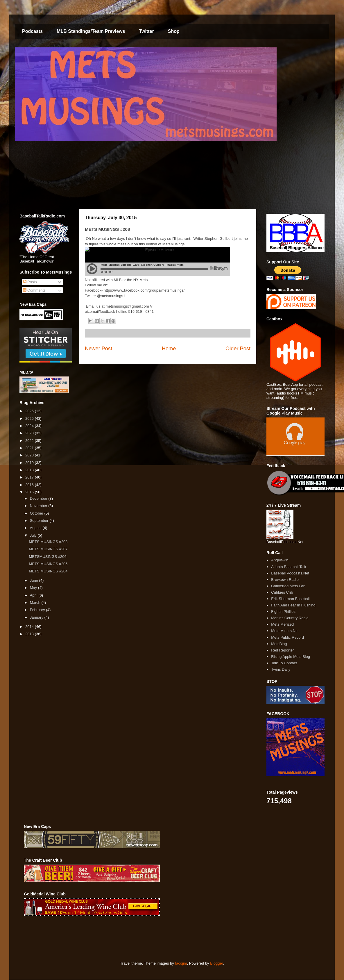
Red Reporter (282, 650)
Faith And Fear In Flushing (293, 605)
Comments (34, 290)
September (40, 521)
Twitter (146, 31)
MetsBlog (279, 644)
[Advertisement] (130, 938)
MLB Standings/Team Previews (91, 31)
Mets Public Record (287, 637)
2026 (30, 411)
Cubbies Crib (282, 592)
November (39, 506)
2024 (30, 426)
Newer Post (98, 349)
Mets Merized (282, 624)
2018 (30, 470)
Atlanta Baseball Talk (289, 567)
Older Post (238, 349)
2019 (30, 463)
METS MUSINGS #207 (48, 549)
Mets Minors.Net (285, 631)
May (34, 588)
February (38, 610)
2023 (30, 433)
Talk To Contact (284, 663)
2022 (30, 441)
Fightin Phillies (283, 612)
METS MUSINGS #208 (48, 542)
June (35, 580)
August (36, 528)
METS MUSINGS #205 (48, 564)
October (37, 513)
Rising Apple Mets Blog (291, 657)
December (39, 498)
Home (169, 349)
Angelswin (280, 560)
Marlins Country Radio (290, 618)
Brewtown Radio (285, 580)
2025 (30, 418)
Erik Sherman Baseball (290, 599)
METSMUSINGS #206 (48, 557)
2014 (30, 627)
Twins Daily (281, 669)
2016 (30, 485)
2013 (30, 634)
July (34, 535)
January (37, 617)
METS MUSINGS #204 (48, 571)
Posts (30, 282)
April (34, 595)
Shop (174, 31)
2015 (30, 492)
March (36, 603)
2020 (30, 455)
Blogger (216, 963)
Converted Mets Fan (288, 586)
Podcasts (32, 31)
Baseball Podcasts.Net (290, 573)
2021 (30, 448)
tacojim (181, 963)
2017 (30, 477)
